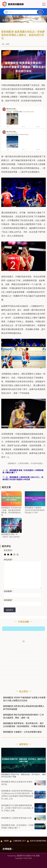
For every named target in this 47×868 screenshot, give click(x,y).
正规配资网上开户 (18, 841)
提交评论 (10, 610)
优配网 (5, 841)
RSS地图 (26, 856)
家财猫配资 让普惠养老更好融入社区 (17, 818)
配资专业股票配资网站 (37, 841)
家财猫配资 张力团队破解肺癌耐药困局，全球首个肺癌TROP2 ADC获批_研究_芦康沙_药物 (17, 808)
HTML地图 (35, 856)
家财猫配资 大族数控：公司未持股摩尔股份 (22, 732)
